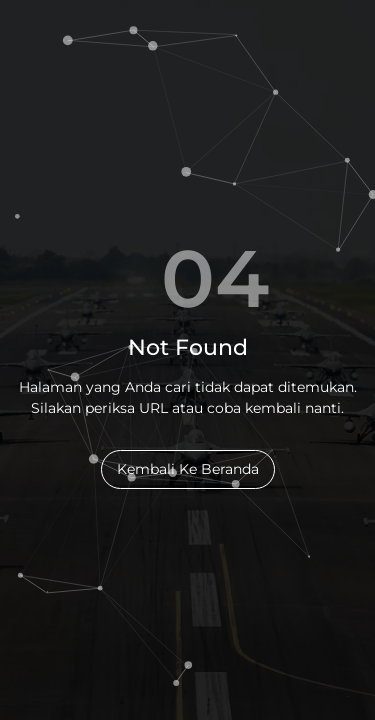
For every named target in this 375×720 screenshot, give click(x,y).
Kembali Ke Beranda (188, 469)
